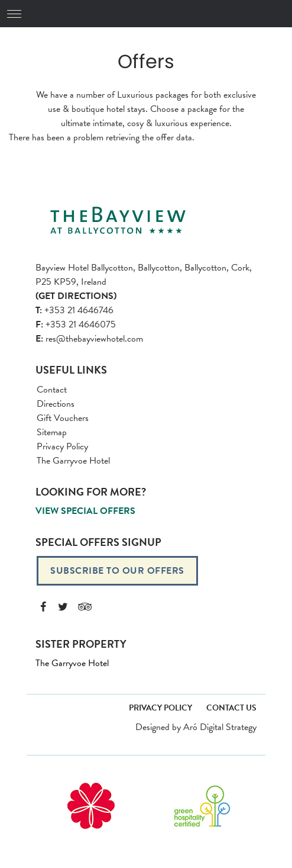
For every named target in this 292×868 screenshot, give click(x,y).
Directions (56, 404)
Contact (52, 390)
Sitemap (52, 432)
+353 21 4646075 (76, 324)
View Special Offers (85, 511)
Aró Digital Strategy (220, 727)
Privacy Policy (62, 446)
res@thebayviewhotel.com (89, 339)
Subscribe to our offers (117, 571)
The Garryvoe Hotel (73, 461)
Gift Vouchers (63, 418)
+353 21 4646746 (74, 310)
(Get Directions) (76, 296)
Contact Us (231, 708)
